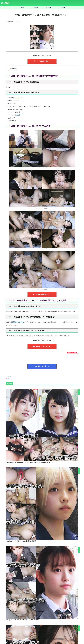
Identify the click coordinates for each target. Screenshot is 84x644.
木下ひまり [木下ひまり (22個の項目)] (7, 619)
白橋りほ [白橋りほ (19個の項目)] (49, 619)
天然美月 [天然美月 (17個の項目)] (35, 616)
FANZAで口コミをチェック (42, 344)
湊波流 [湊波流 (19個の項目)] (44, 619)
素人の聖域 (5, 3)
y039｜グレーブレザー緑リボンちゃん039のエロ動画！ (48, 445)
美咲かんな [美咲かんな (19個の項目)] (71, 619)
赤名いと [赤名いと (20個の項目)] (43, 622)
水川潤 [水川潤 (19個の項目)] (33, 619)
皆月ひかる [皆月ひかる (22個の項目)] (56, 619)
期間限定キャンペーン (18, 321)
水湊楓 (9, 375)
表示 (15, 67)
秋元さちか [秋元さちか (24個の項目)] (63, 619)
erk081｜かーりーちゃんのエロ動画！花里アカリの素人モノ (47, 567)
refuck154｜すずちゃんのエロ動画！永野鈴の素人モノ (47, 590)
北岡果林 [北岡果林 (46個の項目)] (28, 616)
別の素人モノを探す (42, 364)
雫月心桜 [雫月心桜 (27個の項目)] (57, 622)
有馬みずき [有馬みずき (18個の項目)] (77, 616)
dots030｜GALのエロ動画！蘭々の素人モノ (47, 544)
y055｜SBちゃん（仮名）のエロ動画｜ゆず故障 (46, 417)
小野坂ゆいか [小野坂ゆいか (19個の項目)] (69, 616)
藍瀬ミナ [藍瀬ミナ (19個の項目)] (31, 622)
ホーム (22, 7)
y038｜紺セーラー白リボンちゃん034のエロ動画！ (47, 473)
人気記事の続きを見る (42, 605)
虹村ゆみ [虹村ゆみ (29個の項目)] (37, 622)
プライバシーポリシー (45, 635)
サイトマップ (35, 635)
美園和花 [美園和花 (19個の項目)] (78, 619)
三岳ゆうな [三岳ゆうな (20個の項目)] (7, 616)
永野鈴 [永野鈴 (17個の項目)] (38, 619)
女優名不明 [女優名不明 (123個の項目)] (48, 616)
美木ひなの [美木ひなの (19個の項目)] (24, 622)
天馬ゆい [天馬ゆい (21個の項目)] (41, 616)
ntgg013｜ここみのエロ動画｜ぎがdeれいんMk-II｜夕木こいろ (47, 556)
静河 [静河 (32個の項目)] (62, 622)
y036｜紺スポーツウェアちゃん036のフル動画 (45, 501)
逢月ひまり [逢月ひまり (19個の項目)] (50, 622)
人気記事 (35, 7)
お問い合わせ (54, 635)
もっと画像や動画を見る (42, 293)
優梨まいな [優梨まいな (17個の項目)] (22, 616)
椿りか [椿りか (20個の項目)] (28, 619)
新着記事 (49, 7)
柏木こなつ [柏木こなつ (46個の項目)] (22, 619)
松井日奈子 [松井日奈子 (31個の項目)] (14, 619)
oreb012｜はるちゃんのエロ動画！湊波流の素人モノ (47, 579)
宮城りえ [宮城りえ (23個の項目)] (55, 616)
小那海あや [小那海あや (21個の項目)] (61, 616)
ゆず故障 (17, 114)
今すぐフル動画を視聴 (42, 61)
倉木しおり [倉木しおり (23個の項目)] (14, 616)
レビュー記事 (62, 7)
